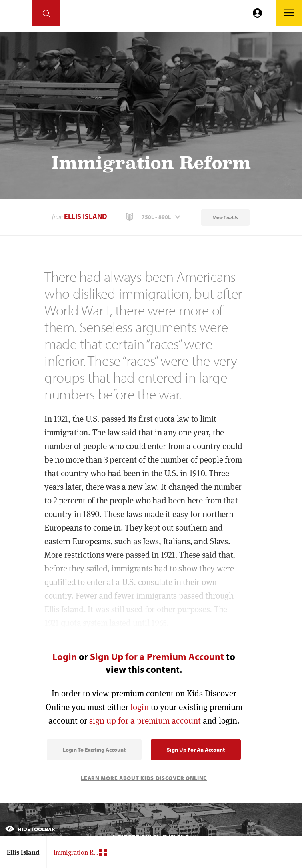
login (140, 707)
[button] (154, 217)
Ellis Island (86, 216)
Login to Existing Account (94, 750)
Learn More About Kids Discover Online (144, 778)
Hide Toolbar (30, 829)
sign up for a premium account (145, 721)
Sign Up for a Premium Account (157, 656)
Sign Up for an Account (196, 750)
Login (65, 656)
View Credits (225, 218)
